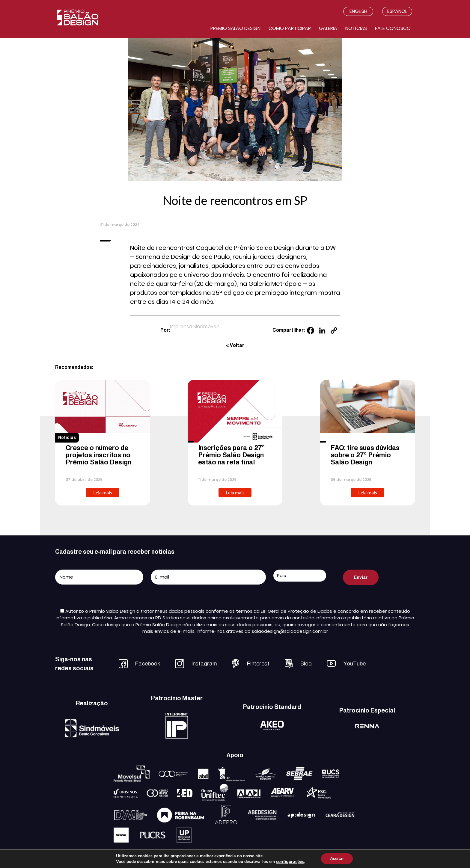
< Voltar (235, 345)
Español (397, 11)
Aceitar (337, 859)
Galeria (328, 28)
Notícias (356, 28)
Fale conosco (393, 28)
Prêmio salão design (235, 28)
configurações (290, 861)
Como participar (290, 28)
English (358, 11)
